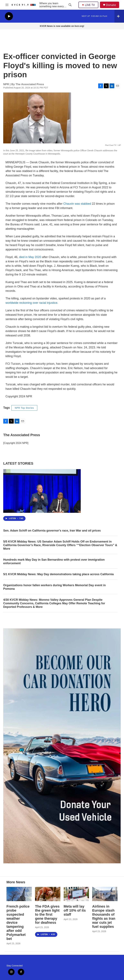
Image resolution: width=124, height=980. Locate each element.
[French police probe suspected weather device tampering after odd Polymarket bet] (19, 894)
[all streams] (119, 16)
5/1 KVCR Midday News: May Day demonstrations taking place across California (58, 574)
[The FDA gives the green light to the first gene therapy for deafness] (48, 894)
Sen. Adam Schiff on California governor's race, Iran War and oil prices (52, 531)
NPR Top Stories (24, 408)
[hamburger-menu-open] (7, 5)
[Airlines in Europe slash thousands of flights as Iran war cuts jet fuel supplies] (105, 894)
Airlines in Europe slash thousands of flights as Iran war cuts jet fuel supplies (104, 916)
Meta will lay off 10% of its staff (75, 910)
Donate (111, 5)
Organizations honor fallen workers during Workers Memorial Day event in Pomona (54, 587)
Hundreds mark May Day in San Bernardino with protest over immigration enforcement (54, 561)
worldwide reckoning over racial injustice (31, 303)
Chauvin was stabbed (77, 204)
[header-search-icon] (70, 5)
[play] (9, 16)
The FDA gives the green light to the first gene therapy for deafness (47, 914)
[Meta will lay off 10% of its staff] (76, 894)
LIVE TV (88, 5)
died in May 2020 (30, 257)
